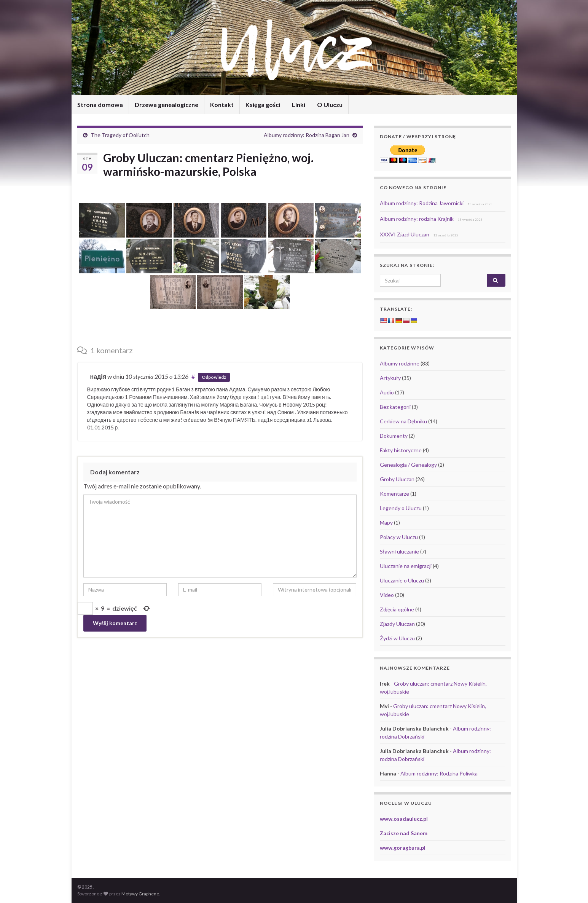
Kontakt (222, 104)
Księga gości (263, 104)
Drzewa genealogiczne (167, 104)
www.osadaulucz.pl (404, 819)
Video (387, 595)
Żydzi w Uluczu (397, 638)
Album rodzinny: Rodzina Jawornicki (422, 203)
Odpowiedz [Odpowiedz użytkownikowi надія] (214, 377)
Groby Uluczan (397, 479)
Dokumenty (394, 436)
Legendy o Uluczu (401, 508)
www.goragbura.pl (403, 848)
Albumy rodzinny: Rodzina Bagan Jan (307, 135)
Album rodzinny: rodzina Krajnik (417, 219)
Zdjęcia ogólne (397, 609)
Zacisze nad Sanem (404, 833)
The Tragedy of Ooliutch (120, 135)
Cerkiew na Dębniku (403, 421)
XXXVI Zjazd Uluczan (405, 234)
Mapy (386, 522)
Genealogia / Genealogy (408, 465)
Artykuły (390, 378)
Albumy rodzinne (400, 363)
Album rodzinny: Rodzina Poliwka (439, 773)
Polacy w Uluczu (399, 537)
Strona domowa (100, 104)
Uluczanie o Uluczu (402, 580)
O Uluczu (330, 104)
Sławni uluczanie (399, 551)
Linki (299, 104)
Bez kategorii (395, 407)
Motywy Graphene (140, 894)
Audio (387, 392)
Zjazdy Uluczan (397, 624)
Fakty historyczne (401, 450)
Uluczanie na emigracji (406, 566)
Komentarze (394, 494)
